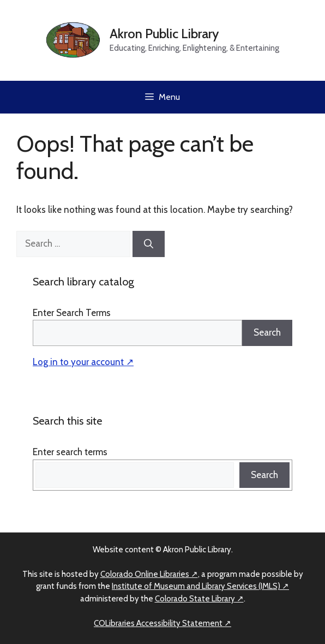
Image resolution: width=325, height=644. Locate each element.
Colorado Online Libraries (145, 574)
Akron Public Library (164, 34)
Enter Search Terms (72, 313)
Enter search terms (70, 452)
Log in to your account (78, 362)
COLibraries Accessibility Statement (158, 623)
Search (264, 475)
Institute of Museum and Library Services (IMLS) (196, 586)
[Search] (149, 244)
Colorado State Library (195, 599)
